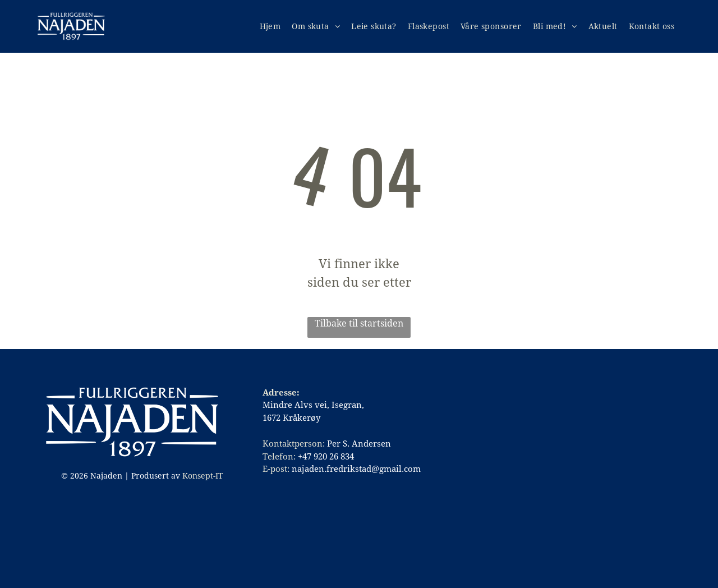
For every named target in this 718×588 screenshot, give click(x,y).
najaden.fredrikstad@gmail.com (356, 469)
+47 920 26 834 (326, 457)
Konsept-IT (203, 476)
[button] (374, 26)
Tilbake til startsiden (359, 323)
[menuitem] (270, 26)
